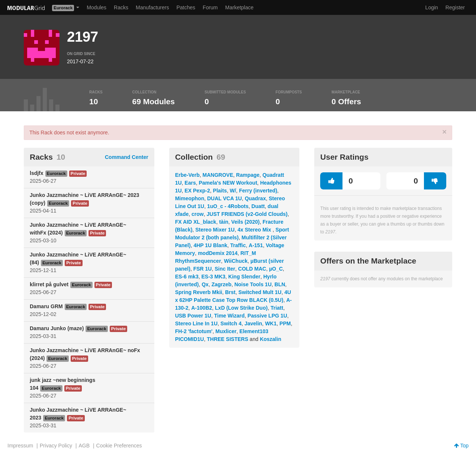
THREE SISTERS (227, 339)
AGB (84, 446)
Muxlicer (226, 331)
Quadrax (255, 198)
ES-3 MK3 (213, 277)
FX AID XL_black (196, 222)
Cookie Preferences (119, 446)
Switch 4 (231, 323)
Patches (186, 7)
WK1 (271, 323)
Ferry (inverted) (258, 191)
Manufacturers (152, 7)
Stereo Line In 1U (196, 323)
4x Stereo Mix (255, 230)
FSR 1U (203, 269)
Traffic (238, 245)
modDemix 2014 (218, 253)
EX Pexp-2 (197, 191)
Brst (230, 292)
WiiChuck (236, 261)
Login (432, 7)
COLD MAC (252, 269)
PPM (285, 323)
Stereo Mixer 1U (215, 230)
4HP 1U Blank (210, 245)
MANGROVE (218, 175)
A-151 (256, 245)
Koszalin (271, 339)
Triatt (277, 308)
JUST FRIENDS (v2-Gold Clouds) (247, 214)
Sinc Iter (225, 269)
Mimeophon (190, 198)
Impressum (20, 446)
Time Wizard (229, 316)
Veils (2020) (245, 222)
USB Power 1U (193, 316)
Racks (121, 7)
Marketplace (239, 7)
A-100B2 (202, 308)
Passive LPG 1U (268, 316)
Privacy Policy (56, 446)
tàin (224, 222)
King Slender (244, 277)
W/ (233, 191)
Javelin (253, 323)
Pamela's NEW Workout (228, 183)
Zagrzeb (222, 284)
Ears (190, 183)
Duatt (258, 206)
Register (455, 7)
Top (461, 446)
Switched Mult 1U (260, 292)
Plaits (220, 191)
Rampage (248, 175)
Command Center (127, 157)
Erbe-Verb (187, 175)
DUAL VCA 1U (224, 198)
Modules (97, 7)
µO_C (276, 269)
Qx (205, 284)
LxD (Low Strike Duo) (241, 308)
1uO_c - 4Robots (228, 206)
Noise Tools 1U (253, 284)
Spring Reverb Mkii (199, 292)
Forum (210, 7)
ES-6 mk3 (187, 277)
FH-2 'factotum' (194, 331)
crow (198, 214)
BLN (280, 284)
